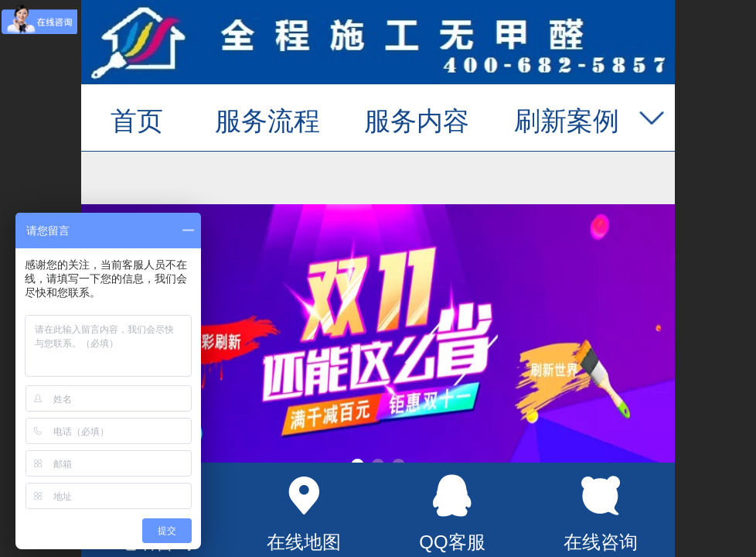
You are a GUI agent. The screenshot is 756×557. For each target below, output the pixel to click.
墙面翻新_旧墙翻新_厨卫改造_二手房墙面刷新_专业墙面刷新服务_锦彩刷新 (378, 44)
